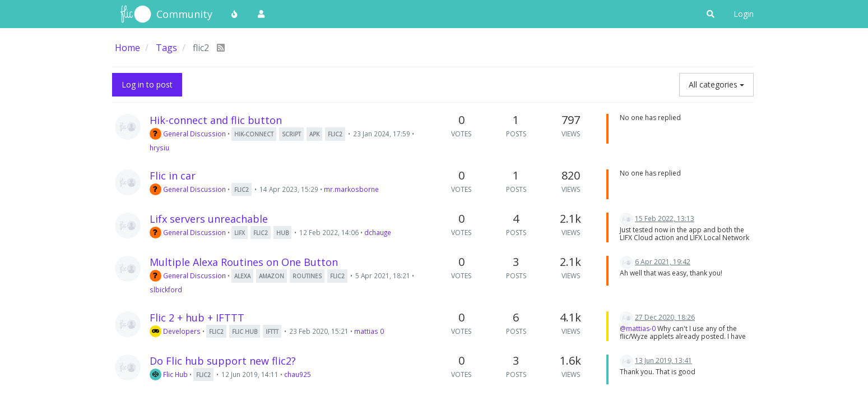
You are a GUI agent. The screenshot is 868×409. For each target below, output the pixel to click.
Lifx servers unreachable (209, 219)
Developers (175, 331)
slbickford (166, 289)
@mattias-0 (638, 328)
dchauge (378, 232)
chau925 (298, 374)
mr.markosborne (351, 189)
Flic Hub (169, 374)
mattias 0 (369, 331)
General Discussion (188, 134)
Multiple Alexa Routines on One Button (244, 262)
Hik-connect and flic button (216, 120)
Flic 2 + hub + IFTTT (197, 318)
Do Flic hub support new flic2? (223, 361)
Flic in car (173, 176)
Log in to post (147, 84)
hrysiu (159, 148)
